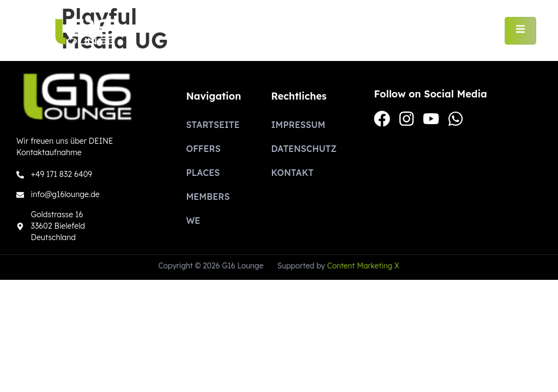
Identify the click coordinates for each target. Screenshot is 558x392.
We (193, 220)
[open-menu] (520, 30)
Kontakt (292, 173)
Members (208, 197)
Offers (203, 149)
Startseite (213, 125)
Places (203, 173)
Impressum (298, 125)
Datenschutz (304, 149)
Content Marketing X (362, 266)
